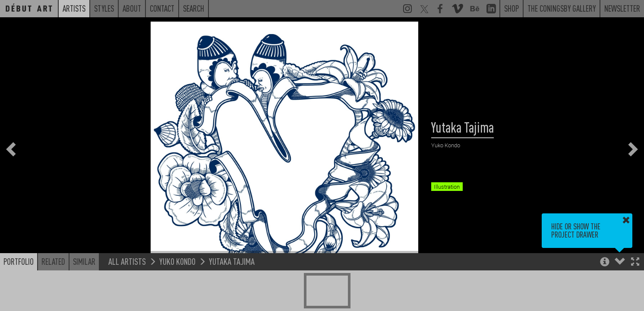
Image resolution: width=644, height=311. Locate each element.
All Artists (127, 261)
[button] (635, 262)
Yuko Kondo (177, 261)
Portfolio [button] (19, 261)
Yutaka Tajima (232, 261)
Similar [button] (84, 261)
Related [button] (53, 261)
